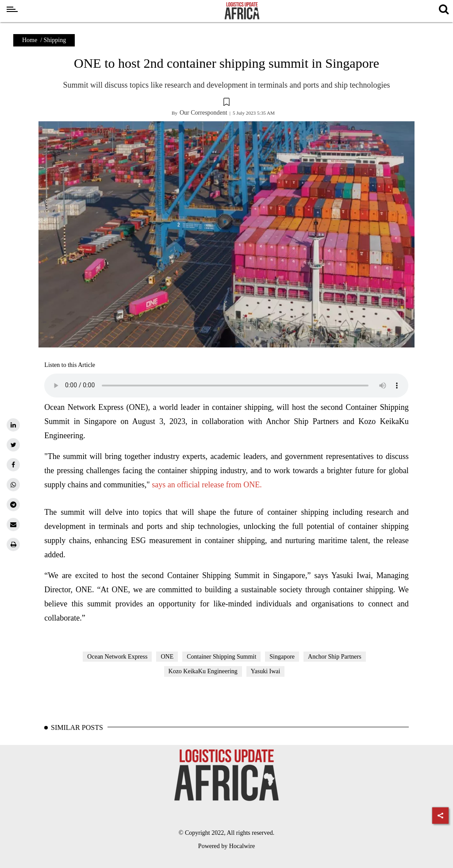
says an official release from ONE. (206, 485)
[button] (226, 103)
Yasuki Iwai (266, 671)
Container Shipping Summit (221, 657)
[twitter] (13, 445)
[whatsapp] (13, 485)
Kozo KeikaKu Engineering (203, 671)
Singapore (282, 657)
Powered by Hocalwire (226, 846)
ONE (167, 657)
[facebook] (13, 465)
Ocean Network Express (117, 657)
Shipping (55, 40)
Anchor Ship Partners (335, 657)
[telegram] (13, 505)
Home (30, 40)
